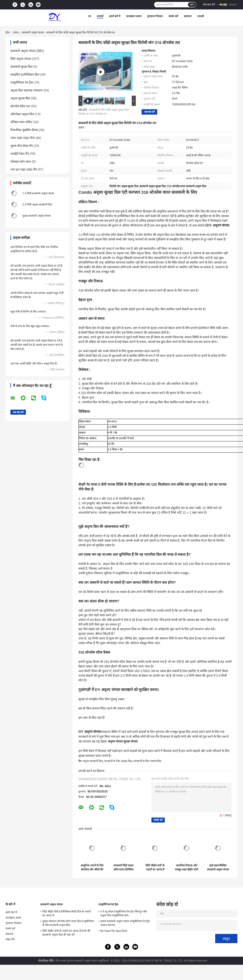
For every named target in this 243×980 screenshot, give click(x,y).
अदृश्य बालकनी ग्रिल (93, 761)
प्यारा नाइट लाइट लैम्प (23, 138)
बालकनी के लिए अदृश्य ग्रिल (118, 761)
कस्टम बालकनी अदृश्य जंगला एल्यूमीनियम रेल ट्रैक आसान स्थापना (125, 923)
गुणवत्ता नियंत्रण (155, 16)
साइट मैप (10, 939)
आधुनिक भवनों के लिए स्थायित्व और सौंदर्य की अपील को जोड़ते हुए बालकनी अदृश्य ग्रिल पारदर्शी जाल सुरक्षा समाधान (92, 868)
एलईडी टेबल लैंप (20, 154)
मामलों (201, 16)
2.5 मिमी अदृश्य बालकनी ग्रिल (37, 205)
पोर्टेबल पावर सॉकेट (21, 122)
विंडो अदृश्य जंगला (21, 59)
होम (7, 32)
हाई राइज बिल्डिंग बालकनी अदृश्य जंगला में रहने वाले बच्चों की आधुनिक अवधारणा (218, 868)
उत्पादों (100, 16)
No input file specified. (114, 931)
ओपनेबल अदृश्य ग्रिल (22, 114)
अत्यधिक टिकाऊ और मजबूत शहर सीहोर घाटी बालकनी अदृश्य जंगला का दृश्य (186, 868)
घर (90, 16)
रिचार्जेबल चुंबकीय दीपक (24, 130)
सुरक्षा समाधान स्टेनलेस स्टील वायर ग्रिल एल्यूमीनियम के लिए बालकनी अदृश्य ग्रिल (68, 923)
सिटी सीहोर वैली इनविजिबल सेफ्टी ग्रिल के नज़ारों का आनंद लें (67, 913)
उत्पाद (16, 32)
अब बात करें (209, 4)
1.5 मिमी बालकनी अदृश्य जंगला (38, 193)
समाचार (188, 16)
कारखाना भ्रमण (134, 16)
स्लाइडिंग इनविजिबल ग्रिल (25, 75)
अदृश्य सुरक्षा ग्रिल (20, 98)
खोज (192, 5)
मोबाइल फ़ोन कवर (21, 162)
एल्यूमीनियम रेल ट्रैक (22, 82)
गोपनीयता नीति (46, 961)
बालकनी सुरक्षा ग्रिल (21, 67)
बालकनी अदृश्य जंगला (33, 32)
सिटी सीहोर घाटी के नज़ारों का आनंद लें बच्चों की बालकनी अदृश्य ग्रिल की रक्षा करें (155, 868)
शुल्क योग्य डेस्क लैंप (22, 146)
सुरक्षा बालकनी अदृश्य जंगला (37, 216)
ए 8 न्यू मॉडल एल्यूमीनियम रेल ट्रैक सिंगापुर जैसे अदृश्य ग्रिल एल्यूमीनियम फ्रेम (123, 913)
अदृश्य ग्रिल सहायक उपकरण (27, 90)
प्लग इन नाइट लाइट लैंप (24, 170)
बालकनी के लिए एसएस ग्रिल (147, 761)
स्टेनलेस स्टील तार (20, 106)
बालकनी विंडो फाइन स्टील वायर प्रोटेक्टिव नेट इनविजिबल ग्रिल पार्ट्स (124, 868)
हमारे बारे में (115, 16)
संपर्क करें (173, 16)
